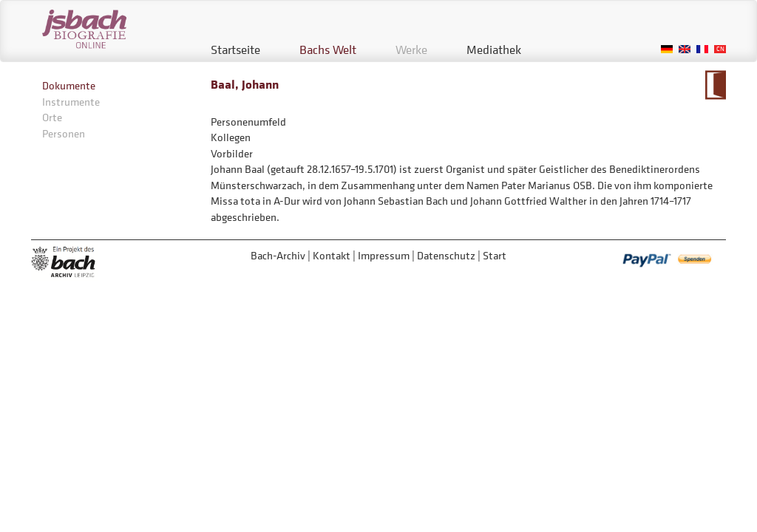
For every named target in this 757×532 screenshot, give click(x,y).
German (667, 49)
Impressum (384, 255)
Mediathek (494, 50)
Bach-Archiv (278, 255)
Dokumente (69, 85)
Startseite (235, 50)
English (685, 49)
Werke (411, 50)
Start (495, 255)
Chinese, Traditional (720, 49)
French (702, 49)
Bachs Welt (328, 50)
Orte (52, 117)
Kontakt (332, 255)
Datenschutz (446, 255)
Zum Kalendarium (715, 85)
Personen (64, 133)
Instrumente (71, 102)
